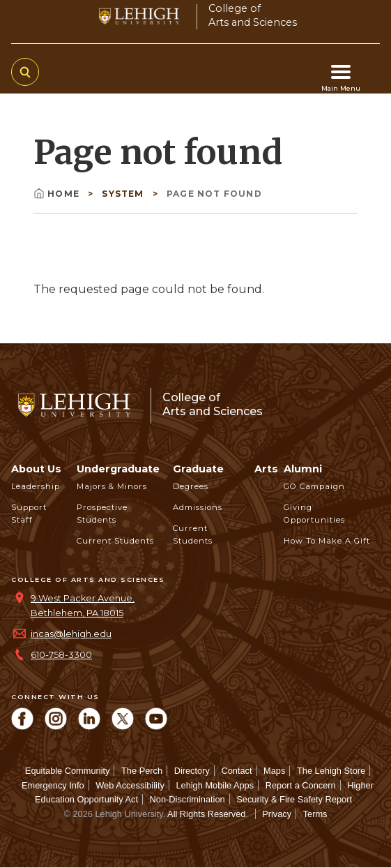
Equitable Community (68, 771)
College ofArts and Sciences (253, 15)
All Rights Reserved (206, 814)
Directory (192, 771)
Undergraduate (118, 469)
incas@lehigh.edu (71, 634)
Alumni (303, 469)
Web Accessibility (130, 785)
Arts (266, 469)
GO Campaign (314, 486)
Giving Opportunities (314, 514)
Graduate (198, 469)
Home (58, 194)
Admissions (198, 507)
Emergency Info (53, 785)
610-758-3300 (61, 655)
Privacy (277, 814)
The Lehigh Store (331, 771)
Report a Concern (301, 785)
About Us (36, 469)
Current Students (115, 541)
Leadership (36, 486)
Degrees (191, 486)
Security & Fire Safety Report (294, 799)
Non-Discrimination (187, 799)
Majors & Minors (112, 486)
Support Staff (29, 514)
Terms (315, 814)
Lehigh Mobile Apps (215, 785)
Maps (274, 771)
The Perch (142, 771)
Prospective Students (102, 514)
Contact (236, 771)
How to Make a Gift (327, 541)
